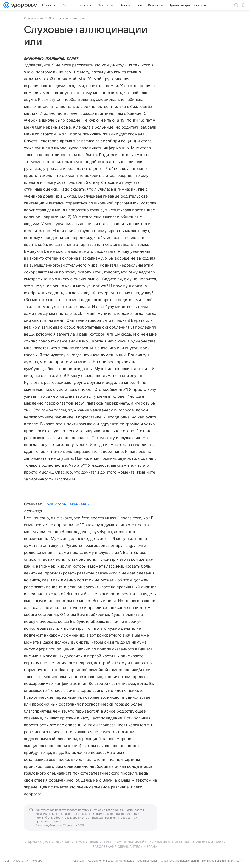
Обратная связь (148, 861)
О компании (20, 861)
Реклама (37, 861)
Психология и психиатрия (67, 18)
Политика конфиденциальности (222, 861)
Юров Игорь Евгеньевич (66, 504)
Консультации (33, 18)
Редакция (78, 861)
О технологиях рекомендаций (180, 861)
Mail (7, 861)
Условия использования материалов (111, 861)
